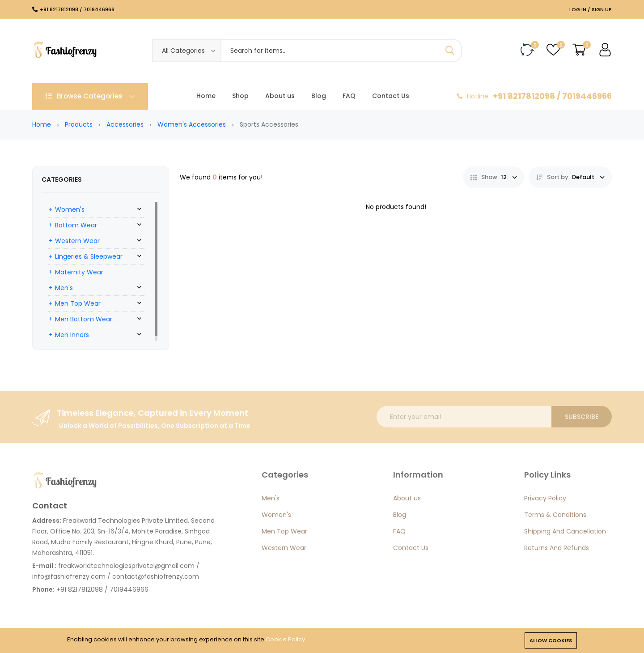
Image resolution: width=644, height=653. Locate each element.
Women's (70, 209)
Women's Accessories (192, 124)
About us (280, 96)
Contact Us (391, 96)
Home (206, 96)
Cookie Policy (285, 639)
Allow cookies (551, 640)
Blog (319, 96)
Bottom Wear (76, 225)
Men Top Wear (78, 303)
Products (79, 124)
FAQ (349, 96)
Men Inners (72, 335)
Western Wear (77, 241)
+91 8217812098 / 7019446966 (77, 9)
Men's (64, 288)
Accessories (125, 124)
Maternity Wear (79, 272)
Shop (240, 96)
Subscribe (582, 417)
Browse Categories (90, 96)
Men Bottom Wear (84, 319)
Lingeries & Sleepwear (89, 256)
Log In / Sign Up (591, 9)
